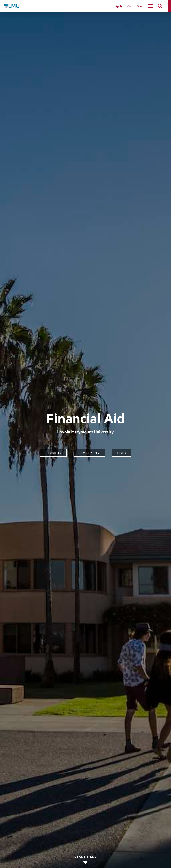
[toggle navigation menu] (150, 6)
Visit (130, 6)
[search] (160, 6)
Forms (122, 453)
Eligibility (53, 453)
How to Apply (89, 453)
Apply (119, 6)
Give (140, 6)
